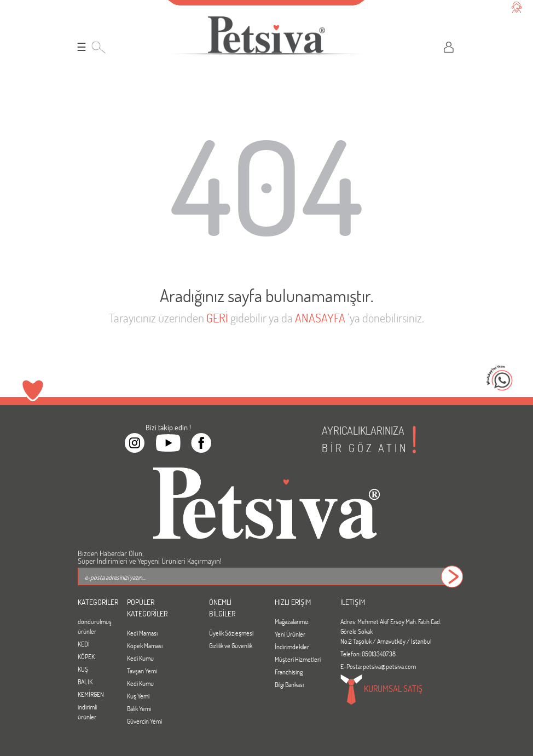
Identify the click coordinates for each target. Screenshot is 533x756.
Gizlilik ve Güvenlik (231, 645)
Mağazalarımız (292, 621)
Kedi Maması (142, 633)
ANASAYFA (320, 318)
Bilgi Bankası (289, 684)
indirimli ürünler (87, 712)
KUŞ (83, 669)
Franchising (289, 672)
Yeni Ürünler (290, 634)
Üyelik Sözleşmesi (231, 633)
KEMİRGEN (91, 694)
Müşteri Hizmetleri (298, 659)
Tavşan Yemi (142, 671)
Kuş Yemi (138, 696)
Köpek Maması (145, 645)
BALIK (85, 682)
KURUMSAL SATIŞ (381, 690)
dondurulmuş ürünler (94, 626)
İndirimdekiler (292, 647)
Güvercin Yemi (144, 721)
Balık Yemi (139, 708)
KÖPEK (86, 656)
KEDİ (84, 644)
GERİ (217, 318)
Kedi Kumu (140, 658)
